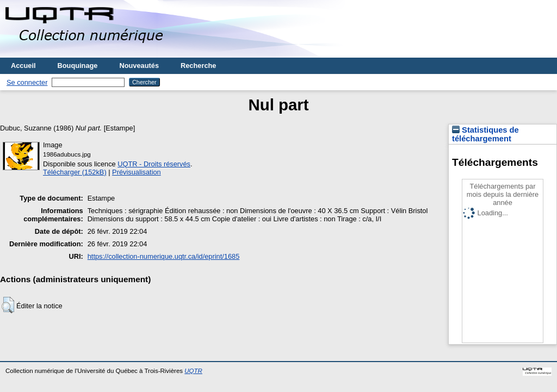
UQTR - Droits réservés (154, 164)
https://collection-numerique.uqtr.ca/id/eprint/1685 (164, 256)
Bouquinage (78, 66)
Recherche (198, 66)
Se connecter (27, 82)
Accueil (23, 66)
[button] (8, 305)
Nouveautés (139, 66)
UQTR (193, 371)
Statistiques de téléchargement (485, 134)
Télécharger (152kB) (75, 172)
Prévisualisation (137, 172)
